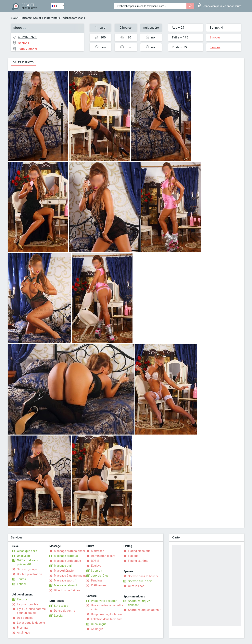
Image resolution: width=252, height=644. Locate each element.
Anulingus (23, 633)
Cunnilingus (99, 624)
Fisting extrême (138, 561)
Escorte (22, 599)
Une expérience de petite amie (107, 607)
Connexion (220, 5)
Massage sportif (65, 580)
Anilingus (97, 629)
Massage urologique (67, 561)
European (216, 37)
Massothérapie (64, 571)
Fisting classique (139, 551)
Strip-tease (61, 606)
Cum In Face (136, 586)
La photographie (28, 604)
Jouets (21, 579)
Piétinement (99, 585)
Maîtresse (98, 551)
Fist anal (134, 556)
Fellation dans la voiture (107, 619)
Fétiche (22, 584)
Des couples (25, 618)
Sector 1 (38, 18)
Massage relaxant (66, 585)
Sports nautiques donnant (139, 603)
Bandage (97, 580)
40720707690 (28, 37)
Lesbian (59, 616)
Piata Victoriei (53, 18)
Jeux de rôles (100, 576)
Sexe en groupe (27, 569)
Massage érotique (66, 556)
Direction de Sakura (67, 590)
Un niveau (23, 556)
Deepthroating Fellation (106, 614)
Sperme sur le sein (140, 581)
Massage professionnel (69, 551)
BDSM (95, 561)
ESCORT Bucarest (22, 18)
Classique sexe (27, 551)
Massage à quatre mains (70, 576)
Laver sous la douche (31, 623)
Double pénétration (29, 574)
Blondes (215, 47)
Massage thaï (63, 566)
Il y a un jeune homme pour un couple (31, 611)
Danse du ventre (64, 611)
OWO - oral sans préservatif (27, 562)
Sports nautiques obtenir (144, 610)
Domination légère (103, 556)
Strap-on (96, 571)
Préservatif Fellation (104, 601)
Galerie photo (23, 62)
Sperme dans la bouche (143, 576)
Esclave (96, 566)
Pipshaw (22, 628)
